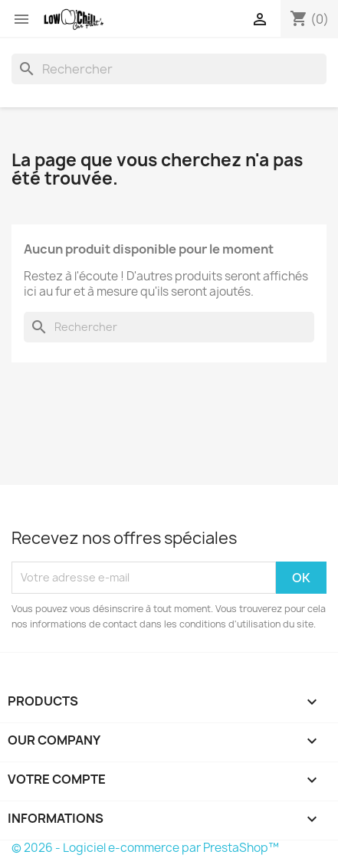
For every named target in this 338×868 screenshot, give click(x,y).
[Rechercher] (169, 69)
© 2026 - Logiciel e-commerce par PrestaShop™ (145, 848)
